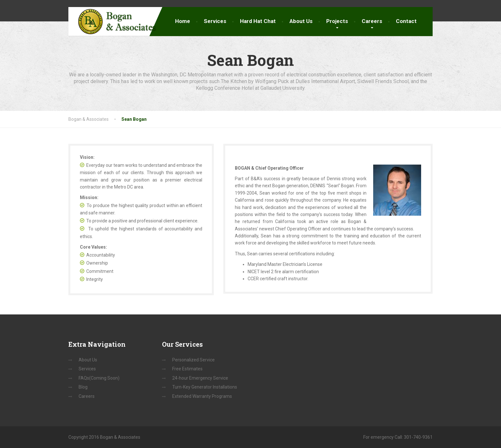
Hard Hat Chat (258, 21)
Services (215, 21)
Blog (83, 387)
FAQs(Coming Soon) (99, 378)
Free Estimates (187, 369)
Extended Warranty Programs (202, 396)
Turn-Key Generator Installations (205, 387)
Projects (337, 21)
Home (183, 21)
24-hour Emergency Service (200, 378)
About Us (301, 21)
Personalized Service (193, 360)
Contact (406, 21)
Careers (372, 21)
